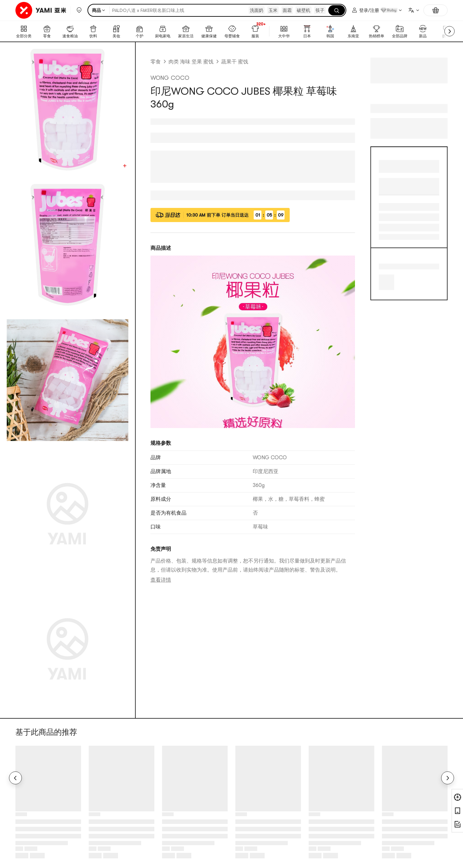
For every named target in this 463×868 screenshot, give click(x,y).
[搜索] (337, 10)
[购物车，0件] (436, 10)
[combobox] (413, 10)
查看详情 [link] (161, 580)
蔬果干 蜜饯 (235, 62)
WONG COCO (170, 78)
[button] (79, 10)
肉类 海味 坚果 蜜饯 (191, 62)
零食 (156, 62)
